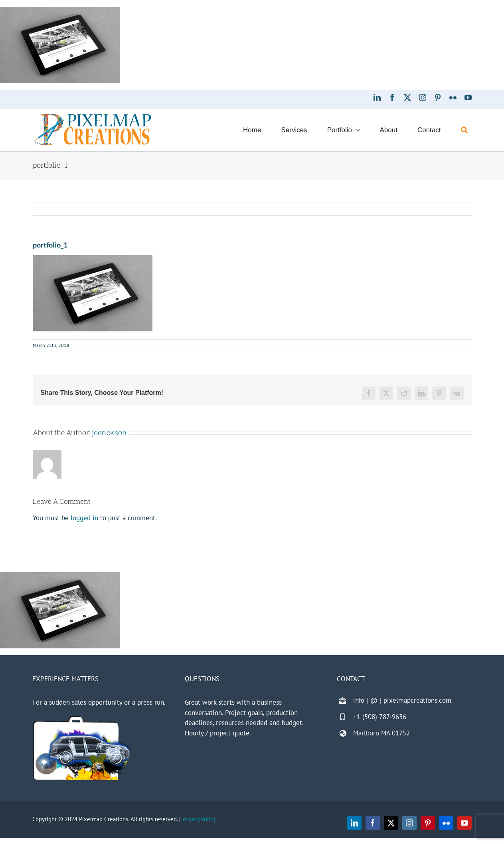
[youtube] (468, 97)
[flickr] (453, 97)
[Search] (464, 130)
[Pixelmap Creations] (93, 116)
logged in (84, 518)
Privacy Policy (199, 819)
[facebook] (392, 97)
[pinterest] (438, 97)
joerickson (109, 432)
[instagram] (423, 97)
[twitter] (407, 97)
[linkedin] (377, 97)
